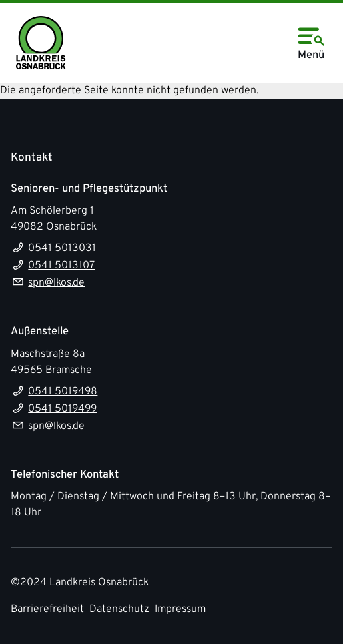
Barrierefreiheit (47, 609)
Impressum (180, 609)
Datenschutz (119, 609)
